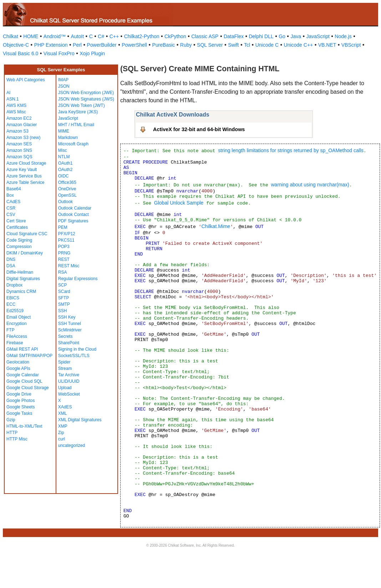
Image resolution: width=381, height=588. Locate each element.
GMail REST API (22, 349)
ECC (11, 304)
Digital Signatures (23, 279)
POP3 (64, 247)
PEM (63, 227)
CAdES (13, 202)
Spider (64, 362)
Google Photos (21, 401)
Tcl (247, 45)
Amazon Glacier (22, 125)
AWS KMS (16, 105)
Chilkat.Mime (216, 226)
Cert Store (16, 221)
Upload (65, 388)
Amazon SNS (19, 150)
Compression (19, 247)
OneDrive (67, 189)
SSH (63, 311)
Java (296, 36)
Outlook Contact (73, 215)
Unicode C (267, 45)
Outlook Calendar (75, 208)
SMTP (64, 304)
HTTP (12, 433)
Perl (77, 45)
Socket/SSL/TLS (74, 356)
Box (10, 195)
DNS (11, 259)
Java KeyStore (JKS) (78, 112)
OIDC (63, 176)
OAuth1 (65, 163)
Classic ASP (205, 36)
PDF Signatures (73, 221)
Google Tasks (19, 413)
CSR (11, 208)
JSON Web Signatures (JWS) (86, 99)
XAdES (65, 407)
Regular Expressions (78, 279)
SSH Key (67, 317)
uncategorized (72, 445)
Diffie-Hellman (20, 272)
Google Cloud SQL (24, 381)
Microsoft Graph (73, 144)
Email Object (19, 317)
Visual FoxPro (59, 53)
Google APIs (18, 368)
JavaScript (318, 36)
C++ (114, 36)
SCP (63, 285)
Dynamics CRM (21, 292)
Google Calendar (23, 375)
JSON (64, 86)
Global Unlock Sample (179, 203)
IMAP (63, 80)
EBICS (13, 298)
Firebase (15, 343)
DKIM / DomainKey (25, 253)
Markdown (68, 138)
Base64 (14, 189)
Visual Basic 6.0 (21, 53)
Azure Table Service (26, 182)
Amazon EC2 (19, 118)
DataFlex (234, 36)
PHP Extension (51, 45)
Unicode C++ (299, 45)
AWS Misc (16, 112)
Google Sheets (21, 407)
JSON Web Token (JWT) (82, 105)
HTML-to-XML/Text (24, 426)
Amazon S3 (17, 131)
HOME (31, 36)
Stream (65, 368)
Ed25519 (15, 311)
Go (282, 36)
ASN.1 (13, 99)
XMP (63, 426)
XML (63, 413)
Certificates (17, 227)
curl (62, 439)
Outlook (65, 202)
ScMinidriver (70, 330)
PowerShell (134, 45)
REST (64, 259)
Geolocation (18, 362)
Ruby (186, 45)
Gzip (11, 420)
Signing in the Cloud (77, 349)
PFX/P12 (67, 234)
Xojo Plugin (92, 53)
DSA (11, 266)
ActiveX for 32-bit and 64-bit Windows (199, 129)
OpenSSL (67, 195)
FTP (11, 330)
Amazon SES (19, 144)
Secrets (65, 336)
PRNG (64, 253)
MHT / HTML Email (76, 125)
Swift (233, 45)
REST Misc (69, 266)
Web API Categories (26, 80)
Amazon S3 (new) (23, 138)
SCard (64, 292)
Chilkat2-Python (142, 36)
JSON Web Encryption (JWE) (86, 93)
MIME (64, 131)
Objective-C (16, 45)
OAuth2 (65, 170)
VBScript (351, 45)
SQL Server (210, 45)
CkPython (175, 36)
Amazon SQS (19, 157)
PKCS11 (66, 240)
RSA (63, 272)
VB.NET (327, 45)
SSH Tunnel (70, 324)
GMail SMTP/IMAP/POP (29, 356)
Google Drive (19, 394)
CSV (11, 215)
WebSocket (69, 394)
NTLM (64, 157)
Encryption (17, 324)
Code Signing (19, 240)
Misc (63, 150)
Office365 (67, 182)
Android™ (55, 36)
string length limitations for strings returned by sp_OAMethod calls (291, 150)
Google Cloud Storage (28, 388)
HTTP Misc (17, 439)
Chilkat (11, 36)
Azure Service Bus (24, 176)
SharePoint (69, 343)
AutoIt (78, 36)
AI (8, 93)
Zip (61, 433)
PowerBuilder (101, 45)
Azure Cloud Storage (26, 163)
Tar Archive (69, 375)
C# (101, 36)
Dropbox (14, 285)
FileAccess (17, 336)
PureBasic (164, 45)
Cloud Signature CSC (27, 234)
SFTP (64, 298)
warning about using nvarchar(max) (310, 185)
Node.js (343, 36)
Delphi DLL (261, 36)
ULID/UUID (69, 381)
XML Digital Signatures (80, 420)
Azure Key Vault (22, 170)
